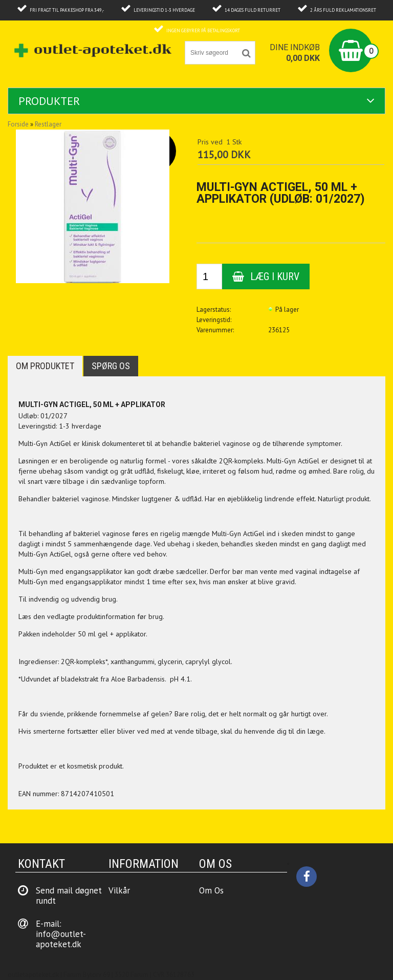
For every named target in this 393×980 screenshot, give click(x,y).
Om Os (211, 890)
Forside (18, 124)
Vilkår (119, 890)
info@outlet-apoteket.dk (61, 939)
